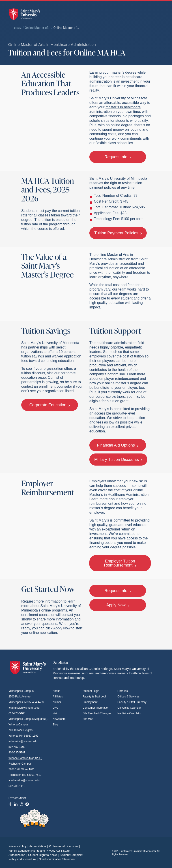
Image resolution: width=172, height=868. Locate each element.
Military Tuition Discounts (118, 460)
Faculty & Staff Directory (132, 702)
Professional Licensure (65, 846)
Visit (55, 713)
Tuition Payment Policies (118, 233)
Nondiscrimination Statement (57, 859)
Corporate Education (50, 405)
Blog (55, 725)
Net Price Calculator (130, 713)
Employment (90, 702)
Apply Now (118, 605)
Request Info (118, 157)
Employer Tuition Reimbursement (120, 563)
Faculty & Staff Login (95, 697)
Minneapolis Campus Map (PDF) (28, 719)
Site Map (88, 719)
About (56, 691)
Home (18, 28)
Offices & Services (129, 697)
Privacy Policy (19, 846)
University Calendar (129, 708)
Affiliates (58, 697)
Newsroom (59, 719)
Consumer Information (96, 708)
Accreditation (39, 846)
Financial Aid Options (118, 445)
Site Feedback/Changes (97, 713)
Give (55, 708)
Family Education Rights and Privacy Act (36, 851)
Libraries (123, 691)
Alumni (57, 702)
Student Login (91, 691)
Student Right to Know (44, 855)
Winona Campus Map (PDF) (25, 758)
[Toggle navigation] (161, 11)
